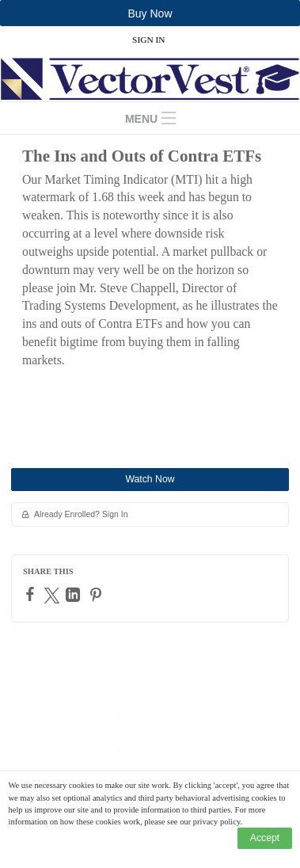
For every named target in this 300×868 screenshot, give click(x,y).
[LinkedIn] (75, 595)
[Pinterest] (98, 595)
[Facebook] (32, 594)
